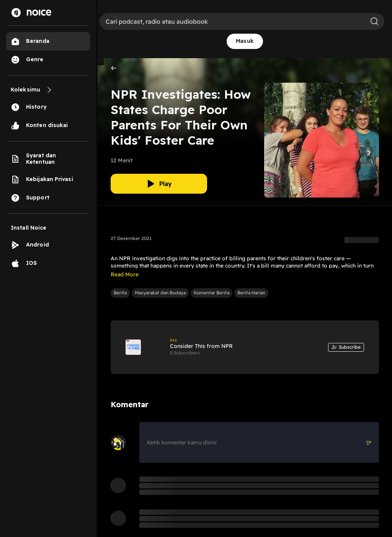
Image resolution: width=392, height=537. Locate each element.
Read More (125, 274)
